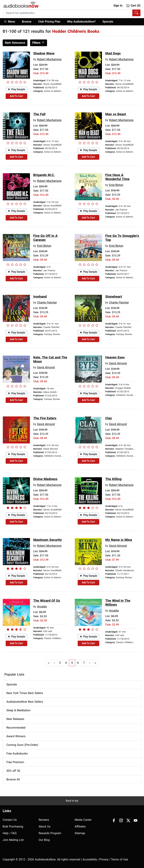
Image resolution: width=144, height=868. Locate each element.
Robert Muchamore (49, 59)
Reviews (44, 820)
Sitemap (80, 833)
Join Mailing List (13, 840)
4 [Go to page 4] (66, 663)
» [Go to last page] (95, 663)
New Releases (15, 719)
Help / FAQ (10, 833)
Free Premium (15, 762)
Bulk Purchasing (13, 826)
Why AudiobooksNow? (81, 22)
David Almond (46, 367)
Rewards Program (50, 833)
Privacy (104, 859)
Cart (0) (133, 5)
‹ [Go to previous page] (54, 663)
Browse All (13, 779)
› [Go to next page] (90, 663)
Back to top (72, 801)
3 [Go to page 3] (60, 663)
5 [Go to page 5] (72, 663)
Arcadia (42, 607)
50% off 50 (13, 771)
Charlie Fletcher (47, 303)
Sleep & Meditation (18, 710)
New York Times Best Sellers (25, 693)
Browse (27, 22)
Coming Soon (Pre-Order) (22, 745)
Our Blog (44, 840)
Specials (108, 22)
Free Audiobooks (17, 754)
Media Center (83, 820)
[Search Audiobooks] (136, 13)
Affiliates (80, 826)
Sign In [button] (118, 6)
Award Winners (16, 736)
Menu (9, 22)
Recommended (16, 728)
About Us (45, 826)
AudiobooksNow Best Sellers (25, 702)
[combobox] (72, 13)
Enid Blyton (116, 185)
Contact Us (10, 820)
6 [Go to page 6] (78, 663)
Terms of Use (119, 859)
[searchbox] (68, 13)
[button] (11, 22)
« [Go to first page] (49, 663)
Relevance (15, 43)
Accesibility (90, 859)
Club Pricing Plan (49, 22)
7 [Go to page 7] (84, 663)
